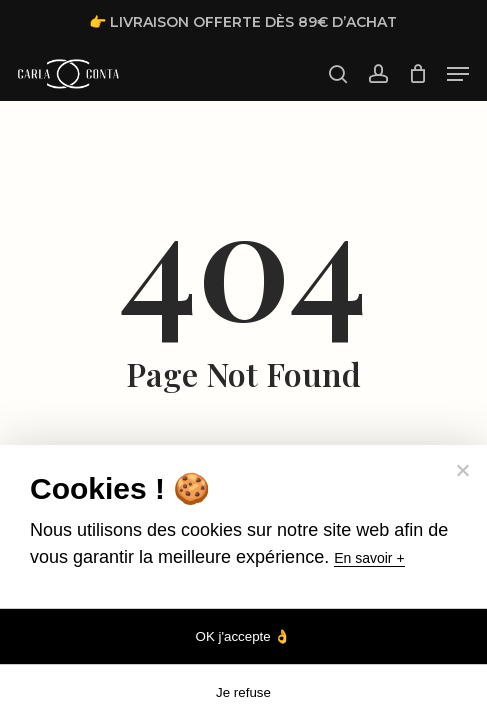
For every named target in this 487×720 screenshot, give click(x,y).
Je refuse (243, 692)
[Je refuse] (462, 470)
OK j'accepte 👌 (244, 636)
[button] (458, 74)
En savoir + (369, 558)
